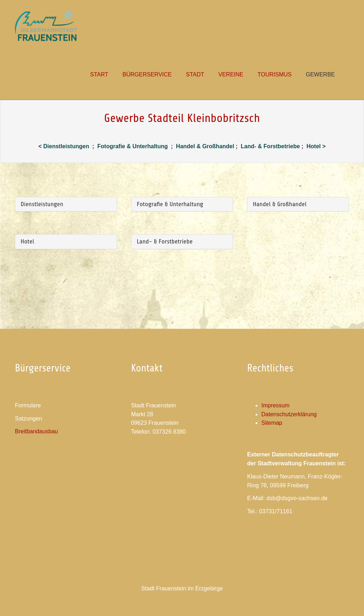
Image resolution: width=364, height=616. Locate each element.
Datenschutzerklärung (289, 414)
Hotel (314, 146)
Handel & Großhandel (205, 146)
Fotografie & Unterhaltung (133, 146)
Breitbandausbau (36, 431)
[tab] (66, 204)
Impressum (275, 405)
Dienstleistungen (66, 146)
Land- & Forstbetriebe (271, 146)
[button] (195, 75)
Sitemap (272, 423)
